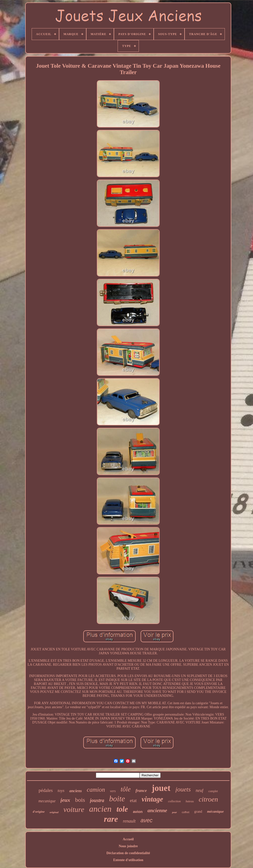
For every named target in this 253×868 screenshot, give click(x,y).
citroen (208, 799)
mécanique (215, 811)
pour (174, 812)
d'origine (39, 812)
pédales (46, 790)
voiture (74, 809)
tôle (126, 789)
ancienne (157, 810)
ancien (100, 809)
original (54, 812)
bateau (190, 801)
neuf (200, 790)
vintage (152, 799)
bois (80, 800)
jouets (183, 789)
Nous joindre (128, 846)
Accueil (128, 839)
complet (213, 791)
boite (117, 799)
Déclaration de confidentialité (128, 853)
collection (174, 801)
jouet (161, 788)
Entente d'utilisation (128, 860)
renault (129, 821)
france (141, 791)
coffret (186, 812)
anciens (76, 791)
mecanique (47, 801)
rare (111, 819)
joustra (97, 800)
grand (198, 812)
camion (96, 790)
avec (147, 820)
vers (113, 791)
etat (133, 800)
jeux (65, 800)
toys (61, 791)
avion (138, 812)
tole (122, 809)
